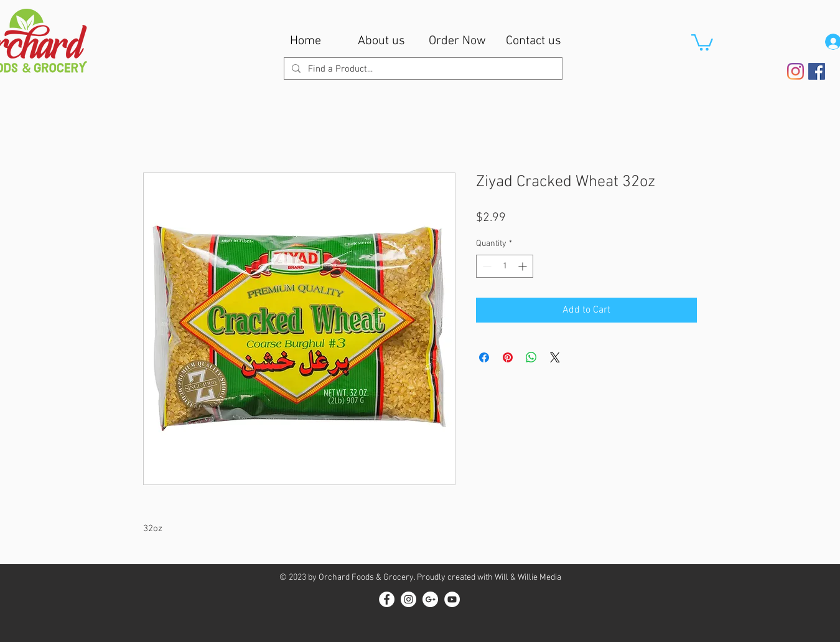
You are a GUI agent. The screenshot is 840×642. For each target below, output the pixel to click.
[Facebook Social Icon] (817, 71)
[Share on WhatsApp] (531, 357)
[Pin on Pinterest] (508, 357)
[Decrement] (486, 266)
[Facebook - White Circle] (387, 599)
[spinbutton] (505, 266)
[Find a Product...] (422, 69)
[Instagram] (796, 71)
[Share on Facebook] (484, 357)
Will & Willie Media (528, 578)
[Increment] (524, 266)
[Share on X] (555, 357)
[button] (702, 41)
